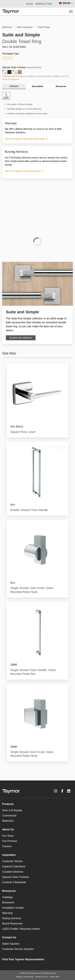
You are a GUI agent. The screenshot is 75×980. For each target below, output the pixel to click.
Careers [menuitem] (7, 846)
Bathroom (7, 27)
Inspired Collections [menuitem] (14, 866)
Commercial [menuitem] (9, 816)
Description (37, 86)
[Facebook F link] (62, 791)
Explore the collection (21, 338)
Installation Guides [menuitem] (13, 908)
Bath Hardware (25, 27)
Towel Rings (43, 27)
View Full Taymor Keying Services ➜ (24, 171)
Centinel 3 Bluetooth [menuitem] (14, 882)
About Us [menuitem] (8, 829)
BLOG (30, 4)
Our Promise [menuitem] (10, 841)
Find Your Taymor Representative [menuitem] (23, 959)
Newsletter (44, 4)
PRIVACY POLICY (42, 977)
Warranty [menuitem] (7, 913)
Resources (61, 86)
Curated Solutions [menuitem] (13, 872)
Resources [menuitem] (9, 891)
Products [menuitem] (8, 804)
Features (14, 86)
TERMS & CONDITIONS (25, 977)
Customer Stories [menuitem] (12, 861)
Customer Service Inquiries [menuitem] (18, 949)
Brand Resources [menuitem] (12, 924)
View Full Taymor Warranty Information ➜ (26, 139)
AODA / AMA (55, 977)
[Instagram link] (56, 791)
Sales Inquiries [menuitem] (11, 944)
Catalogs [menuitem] (7, 897)
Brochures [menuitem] (8, 902)
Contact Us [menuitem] (9, 937)
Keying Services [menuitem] (12, 918)
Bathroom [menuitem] (8, 821)
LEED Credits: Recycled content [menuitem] (21, 929)
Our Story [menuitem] (8, 836)
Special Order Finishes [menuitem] (16, 877)
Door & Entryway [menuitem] (12, 810)
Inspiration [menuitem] (9, 855)
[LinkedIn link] (69, 791)
